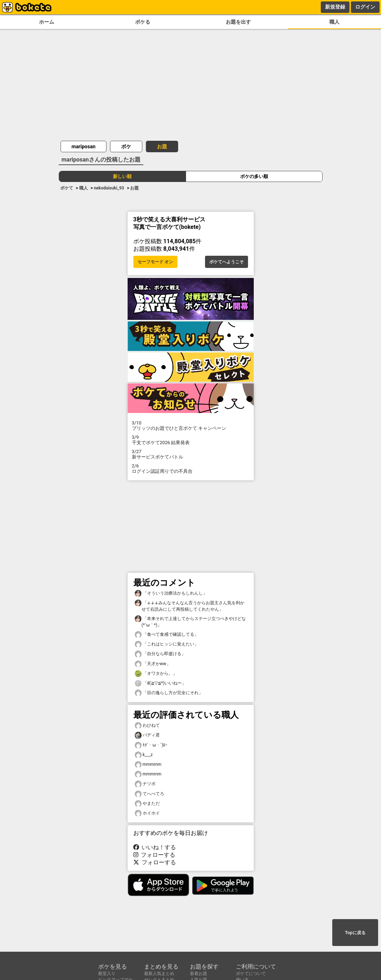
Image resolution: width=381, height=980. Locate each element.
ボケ (126, 146)
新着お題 (199, 974)
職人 (334, 22)
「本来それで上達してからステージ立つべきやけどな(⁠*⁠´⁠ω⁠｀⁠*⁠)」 (190, 621)
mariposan (84, 146)
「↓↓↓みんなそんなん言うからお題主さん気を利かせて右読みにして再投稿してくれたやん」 (190, 606)
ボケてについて (251, 974)
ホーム (47, 22)
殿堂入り (107, 974)
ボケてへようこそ (227, 262)
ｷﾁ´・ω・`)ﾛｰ (151, 745)
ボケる (143, 22)
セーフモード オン (155, 262)
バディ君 (147, 735)
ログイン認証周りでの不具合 (191, 469)
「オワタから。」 (156, 674)
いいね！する (155, 847)
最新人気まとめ (159, 974)
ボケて (67, 188)
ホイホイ (147, 813)
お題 (162, 146)
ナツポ (145, 784)
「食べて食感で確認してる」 (167, 635)
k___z (144, 755)
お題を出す (238, 22)
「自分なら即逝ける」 (160, 654)
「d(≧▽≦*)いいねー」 (160, 683)
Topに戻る (355, 933)
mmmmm (148, 765)
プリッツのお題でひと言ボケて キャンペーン (191, 426)
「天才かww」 (153, 664)
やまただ (147, 804)
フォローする (154, 855)
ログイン (365, 7)
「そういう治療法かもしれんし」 (171, 593)
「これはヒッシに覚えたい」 (167, 644)
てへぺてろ (149, 794)
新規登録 (335, 7)
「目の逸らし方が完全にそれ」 (169, 693)
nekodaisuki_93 (109, 188)
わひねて (147, 726)
